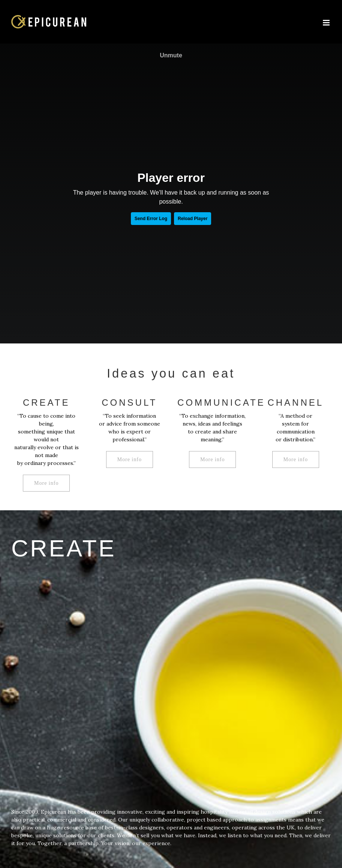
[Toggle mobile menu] (327, 23)
